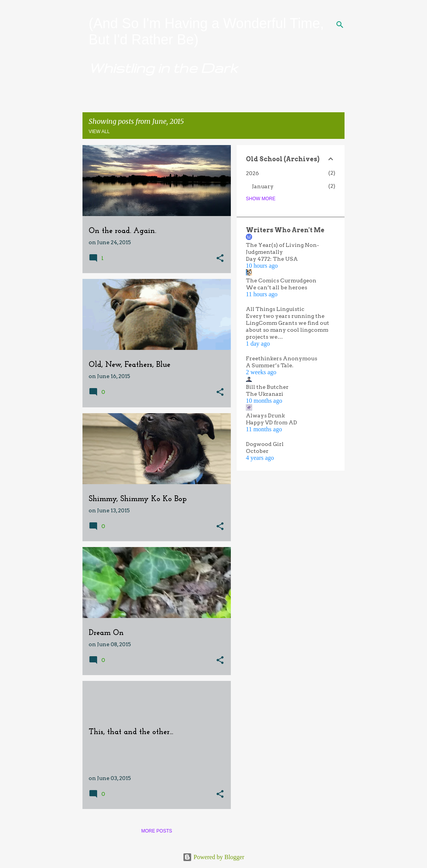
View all (99, 132)
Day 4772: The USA (272, 259)
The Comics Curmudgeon (281, 280)
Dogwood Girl (265, 444)
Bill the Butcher (267, 387)
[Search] (340, 25)
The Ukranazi (265, 394)
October (257, 451)
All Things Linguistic (275, 309)
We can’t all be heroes (277, 287)
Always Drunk (265, 415)
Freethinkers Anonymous (282, 358)
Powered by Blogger (213, 857)
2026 (252, 173)
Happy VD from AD (271, 422)
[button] (220, 259)
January (263, 186)
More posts (156, 831)
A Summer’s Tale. (270, 365)
